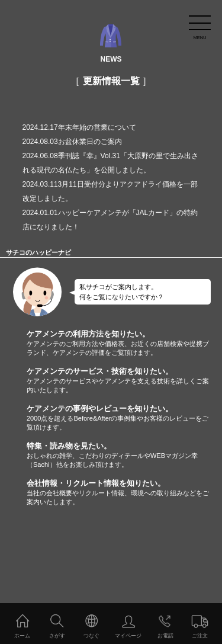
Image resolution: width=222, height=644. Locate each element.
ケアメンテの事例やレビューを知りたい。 (124, 418)
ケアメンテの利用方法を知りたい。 (124, 343)
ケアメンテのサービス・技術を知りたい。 (124, 381)
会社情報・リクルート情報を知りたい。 (124, 493)
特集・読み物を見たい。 (124, 455)
